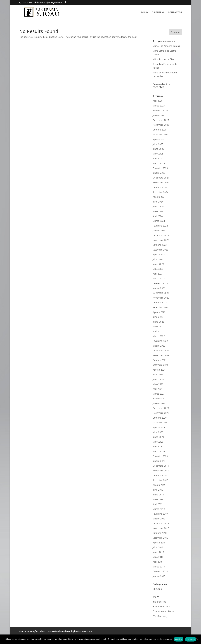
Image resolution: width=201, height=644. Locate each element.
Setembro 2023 (160, 250)
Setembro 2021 (160, 365)
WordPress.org (160, 616)
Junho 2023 (158, 264)
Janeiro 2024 (159, 230)
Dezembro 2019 (161, 466)
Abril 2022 (158, 331)
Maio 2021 (158, 384)
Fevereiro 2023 (160, 283)
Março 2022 (159, 336)
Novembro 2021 (161, 355)
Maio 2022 (158, 327)
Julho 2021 (158, 375)
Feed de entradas (161, 607)
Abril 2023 (158, 274)
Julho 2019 (158, 490)
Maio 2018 (158, 557)
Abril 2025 (158, 158)
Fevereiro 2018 (160, 571)
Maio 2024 (158, 211)
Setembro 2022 (160, 307)
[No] (197, 639)
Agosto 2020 (159, 427)
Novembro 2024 (161, 182)
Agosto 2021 (159, 370)
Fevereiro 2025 (160, 168)
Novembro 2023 (161, 240)
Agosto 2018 (159, 543)
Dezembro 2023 (161, 235)
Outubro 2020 (160, 418)
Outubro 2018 (160, 533)
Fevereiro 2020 (160, 456)
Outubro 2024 (160, 187)
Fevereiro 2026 (160, 110)
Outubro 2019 (160, 475)
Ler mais (191, 639)
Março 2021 (159, 394)
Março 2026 (159, 106)
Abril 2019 (158, 504)
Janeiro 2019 (159, 519)
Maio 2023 (158, 269)
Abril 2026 (158, 101)
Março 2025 (159, 163)
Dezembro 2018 (161, 523)
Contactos (175, 12)
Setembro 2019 (160, 480)
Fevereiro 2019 (160, 514)
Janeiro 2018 (159, 576)
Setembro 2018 (160, 538)
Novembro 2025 (161, 125)
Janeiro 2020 (159, 461)
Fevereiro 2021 (160, 399)
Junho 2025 (158, 149)
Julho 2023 (158, 259)
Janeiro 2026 (159, 115)
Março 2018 (159, 567)
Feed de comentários (163, 611)
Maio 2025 (158, 154)
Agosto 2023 (159, 254)
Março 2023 (159, 279)
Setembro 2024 (160, 192)
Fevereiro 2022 (160, 341)
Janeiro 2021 (159, 403)
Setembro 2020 (160, 423)
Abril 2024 (158, 216)
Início (144, 12)
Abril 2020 (158, 447)
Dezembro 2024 (161, 178)
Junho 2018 (158, 552)
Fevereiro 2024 (160, 226)
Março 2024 (159, 221)
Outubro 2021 (160, 360)
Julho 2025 (158, 144)
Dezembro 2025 (161, 120)
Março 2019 (159, 509)
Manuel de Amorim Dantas (166, 46)
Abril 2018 (158, 562)
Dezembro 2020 (161, 408)
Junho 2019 (158, 495)
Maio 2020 (158, 442)
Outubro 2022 (160, 303)
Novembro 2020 (161, 413)
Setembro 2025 (160, 134)
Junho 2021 (158, 379)
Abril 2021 (158, 389)
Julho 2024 (158, 202)
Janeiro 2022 (159, 346)
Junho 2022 (158, 322)
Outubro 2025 (160, 130)
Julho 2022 (158, 317)
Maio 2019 (158, 499)
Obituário (158, 12)
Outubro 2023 (160, 245)
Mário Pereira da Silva (164, 59)
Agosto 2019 (159, 485)
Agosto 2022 (159, 312)
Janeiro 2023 (159, 288)
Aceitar (179, 639)
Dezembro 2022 (161, 293)
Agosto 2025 (159, 139)
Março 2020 (159, 451)
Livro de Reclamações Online (32, 631)
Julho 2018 (158, 547)
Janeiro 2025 (159, 173)
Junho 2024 (158, 206)
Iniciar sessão (159, 602)
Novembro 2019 (161, 471)
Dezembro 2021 (161, 351)
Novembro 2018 (161, 528)
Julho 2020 (158, 432)
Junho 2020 (158, 437)
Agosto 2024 (159, 197)
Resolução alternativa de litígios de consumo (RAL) (71, 631)
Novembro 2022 (161, 298)
